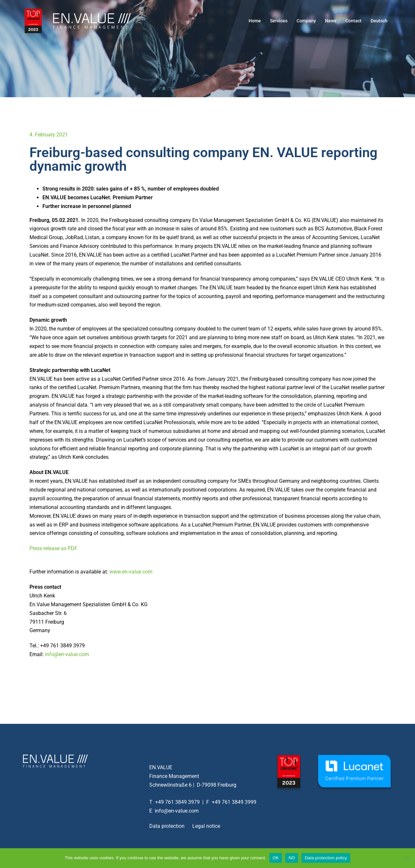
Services (279, 21)
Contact (353, 21)
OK (276, 858)
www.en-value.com (131, 572)
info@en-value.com (67, 654)
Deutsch (379, 21)
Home (255, 21)
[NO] (407, 858)
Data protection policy (326, 858)
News (331, 21)
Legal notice (206, 826)
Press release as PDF (53, 548)
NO (292, 858)
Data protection (167, 826)
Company (306, 21)
